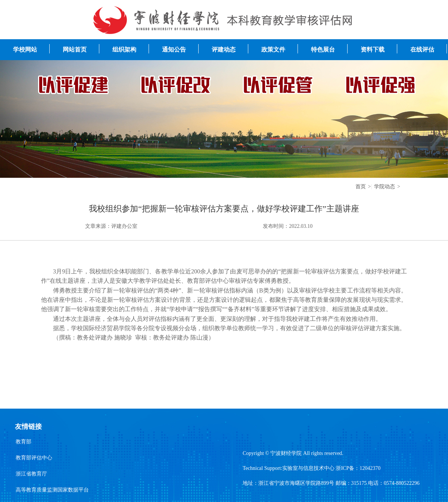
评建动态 (224, 49)
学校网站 (25, 49)
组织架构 (124, 49)
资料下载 (373, 49)
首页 (361, 187)
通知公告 (174, 49)
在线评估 (422, 49)
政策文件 (273, 49)
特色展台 (323, 49)
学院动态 (385, 187)
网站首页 (75, 49)
